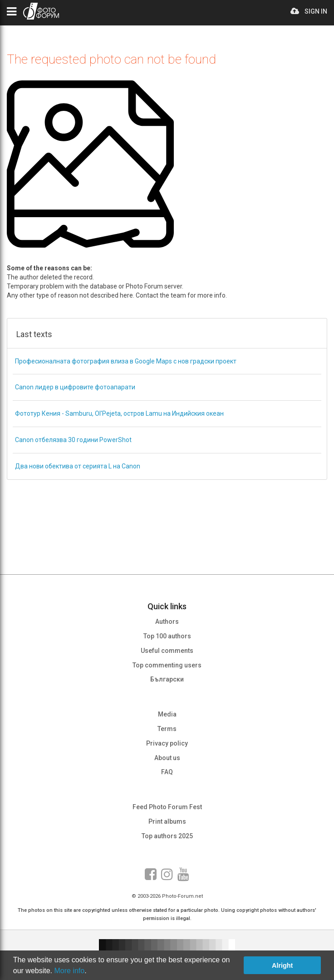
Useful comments (167, 651)
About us (167, 758)
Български (167, 679)
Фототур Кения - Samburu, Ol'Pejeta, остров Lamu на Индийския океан (119, 413)
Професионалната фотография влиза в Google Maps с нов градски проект (126, 361)
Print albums (167, 821)
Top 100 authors (167, 636)
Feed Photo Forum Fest (167, 807)
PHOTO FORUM (41, 11)
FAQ (167, 772)
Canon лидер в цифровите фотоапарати (75, 387)
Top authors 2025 (167, 836)
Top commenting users (167, 665)
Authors (167, 622)
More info (70, 971)
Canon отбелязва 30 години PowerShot (73, 440)
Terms (167, 729)
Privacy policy (167, 743)
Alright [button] (282, 965)
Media (167, 714)
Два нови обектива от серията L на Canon (78, 466)
